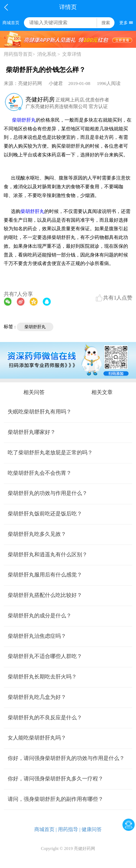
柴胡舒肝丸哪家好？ (32, 432)
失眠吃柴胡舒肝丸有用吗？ (40, 412)
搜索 (106, 23)
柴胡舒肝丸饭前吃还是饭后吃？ (45, 514)
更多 (124, 23)
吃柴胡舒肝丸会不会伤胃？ (40, 473)
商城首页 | (46, 829)
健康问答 (92, 829)
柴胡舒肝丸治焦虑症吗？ (37, 636)
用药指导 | (69, 829)
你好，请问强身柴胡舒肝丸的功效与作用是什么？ (66, 758)
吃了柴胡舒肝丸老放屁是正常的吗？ (50, 452)
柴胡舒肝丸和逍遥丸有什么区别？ (48, 554)
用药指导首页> (19, 54)
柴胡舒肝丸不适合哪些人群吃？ (45, 656)
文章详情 (72, 54)
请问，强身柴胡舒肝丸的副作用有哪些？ (56, 799)
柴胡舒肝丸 (24, 120)
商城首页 (11, 23)
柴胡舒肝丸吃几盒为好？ (37, 697)
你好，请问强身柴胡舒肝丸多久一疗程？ (56, 779)
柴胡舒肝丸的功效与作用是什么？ (48, 493)
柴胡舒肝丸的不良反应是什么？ (45, 717)
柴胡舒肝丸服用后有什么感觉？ (45, 575)
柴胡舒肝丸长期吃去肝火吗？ (42, 677)
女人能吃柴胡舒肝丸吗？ (37, 738)
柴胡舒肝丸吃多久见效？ (37, 534)
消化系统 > (49, 54)
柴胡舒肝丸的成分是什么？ (40, 615)
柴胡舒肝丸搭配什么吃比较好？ (45, 595)
